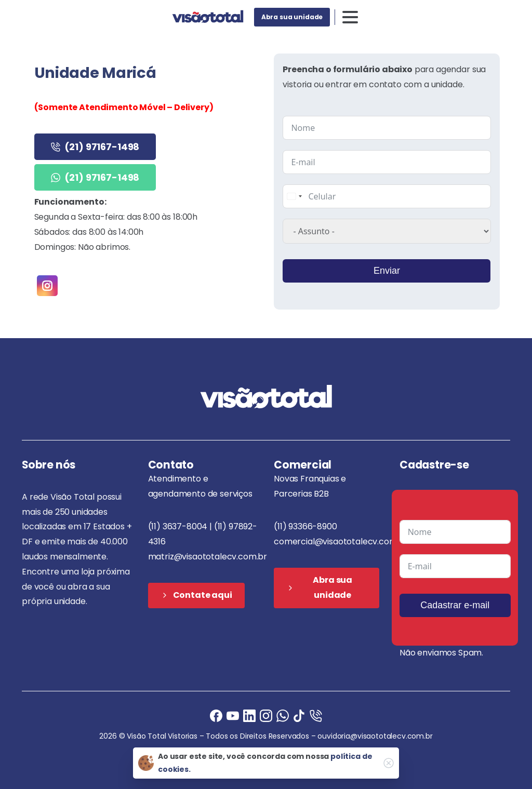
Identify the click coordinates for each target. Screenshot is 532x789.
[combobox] (294, 196)
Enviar (387, 271)
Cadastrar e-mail (455, 605)
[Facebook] (216, 716)
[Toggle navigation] (350, 17)
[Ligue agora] (233, 716)
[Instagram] (266, 716)
